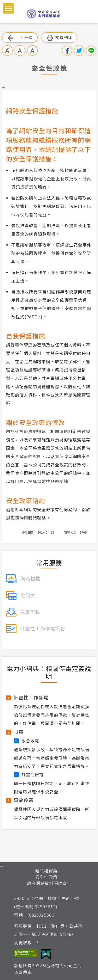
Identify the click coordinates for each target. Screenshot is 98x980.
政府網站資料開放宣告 (49, 883)
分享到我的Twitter (79, 51)
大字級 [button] (32, 51)
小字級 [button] (7, 51)
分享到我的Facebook (67, 51)
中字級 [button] (20, 51)
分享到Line (91, 51)
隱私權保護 (46, 871)
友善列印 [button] (59, 38)
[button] (8, 8)
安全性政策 (46, 877)
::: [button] (4, 88)
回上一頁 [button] (20, 38)
